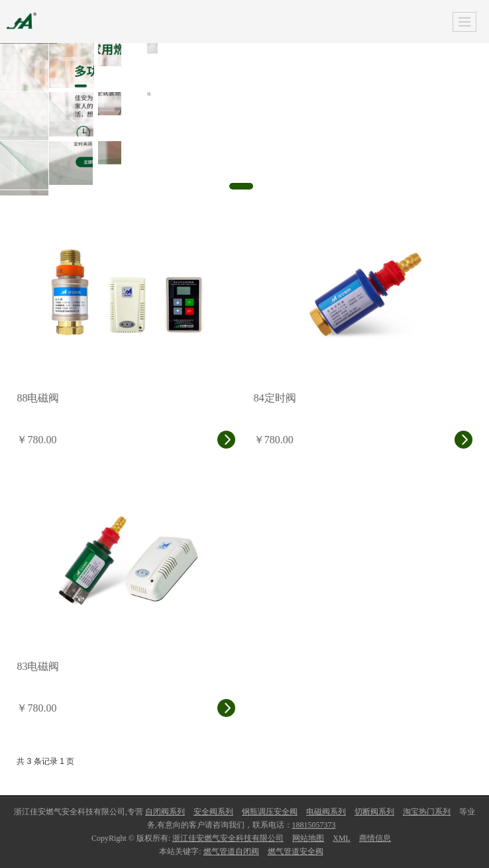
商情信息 (375, 838)
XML (342, 838)
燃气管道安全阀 (296, 851)
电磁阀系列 (326, 812)
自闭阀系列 (165, 812)
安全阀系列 (213, 812)
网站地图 (308, 838)
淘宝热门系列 (427, 812)
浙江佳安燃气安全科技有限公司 (228, 838)
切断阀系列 (374, 812)
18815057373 (314, 825)
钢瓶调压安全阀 (270, 812)
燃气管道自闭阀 (231, 851)
